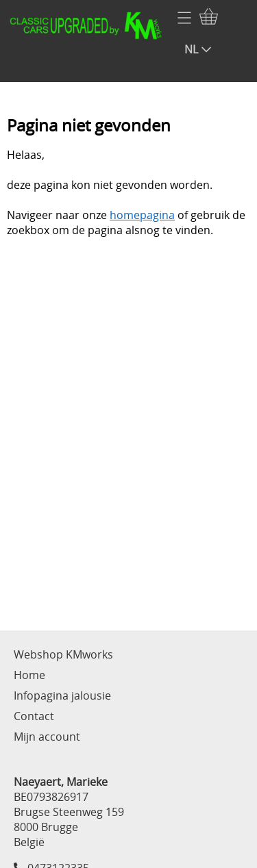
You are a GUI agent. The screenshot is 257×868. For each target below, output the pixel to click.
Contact (34, 716)
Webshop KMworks (63, 654)
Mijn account (47, 737)
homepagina (142, 215)
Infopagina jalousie (62, 695)
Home (29, 675)
